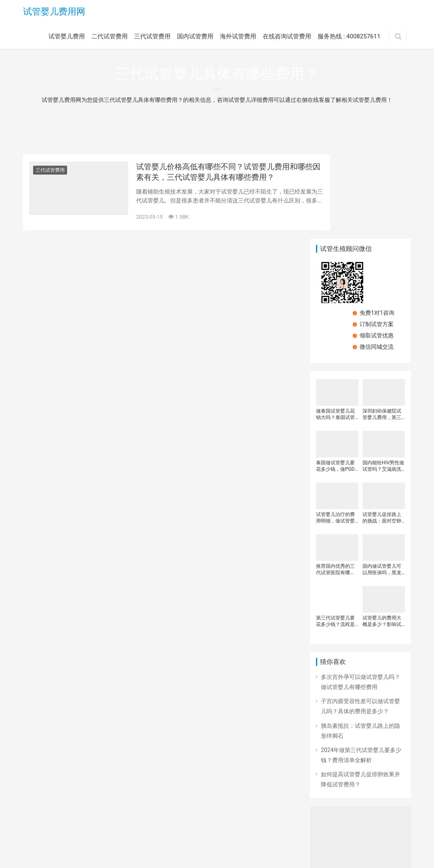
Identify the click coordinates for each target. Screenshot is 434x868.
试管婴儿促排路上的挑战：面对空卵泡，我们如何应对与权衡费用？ (382, 434)
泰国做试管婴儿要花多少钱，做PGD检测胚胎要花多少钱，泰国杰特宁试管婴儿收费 (335, 382)
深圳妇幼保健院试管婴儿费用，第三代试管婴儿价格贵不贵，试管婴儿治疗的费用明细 (382, 330)
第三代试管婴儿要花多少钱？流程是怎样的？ (335, 537)
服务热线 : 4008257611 (349, 38)
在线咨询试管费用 (287, 38)
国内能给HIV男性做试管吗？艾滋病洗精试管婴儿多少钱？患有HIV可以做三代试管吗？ (383, 382)
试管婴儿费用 (67, 38)
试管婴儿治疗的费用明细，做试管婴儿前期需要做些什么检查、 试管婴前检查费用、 (336, 434)
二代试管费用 (110, 38)
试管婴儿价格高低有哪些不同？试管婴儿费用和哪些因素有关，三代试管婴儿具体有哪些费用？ (213, 174)
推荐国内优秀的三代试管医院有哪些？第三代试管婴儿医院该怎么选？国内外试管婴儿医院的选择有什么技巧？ (335, 486)
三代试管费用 (152, 38)
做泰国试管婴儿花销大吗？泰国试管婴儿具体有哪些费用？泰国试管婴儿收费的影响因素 (335, 330)
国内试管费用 (195, 38)
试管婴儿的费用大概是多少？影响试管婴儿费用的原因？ (382, 537)
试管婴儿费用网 (54, 12)
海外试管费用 (238, 38)
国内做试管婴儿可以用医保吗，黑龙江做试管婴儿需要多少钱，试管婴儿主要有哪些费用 (382, 486)
